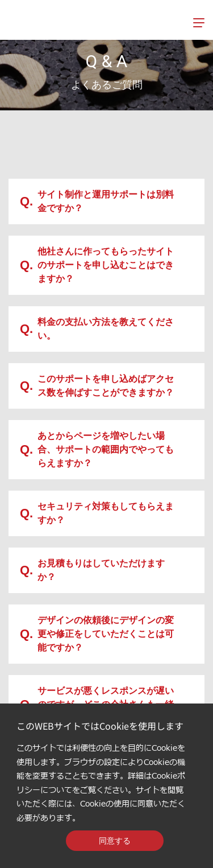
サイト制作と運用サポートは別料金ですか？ (97, 201)
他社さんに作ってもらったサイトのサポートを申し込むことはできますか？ (97, 265)
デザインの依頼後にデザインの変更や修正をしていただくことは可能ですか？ (97, 634)
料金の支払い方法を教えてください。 (97, 329)
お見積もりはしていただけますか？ (92, 570)
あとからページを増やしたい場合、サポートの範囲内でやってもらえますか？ (97, 449)
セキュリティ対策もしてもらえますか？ (97, 513)
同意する (115, 841)
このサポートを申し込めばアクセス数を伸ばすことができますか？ (97, 386)
